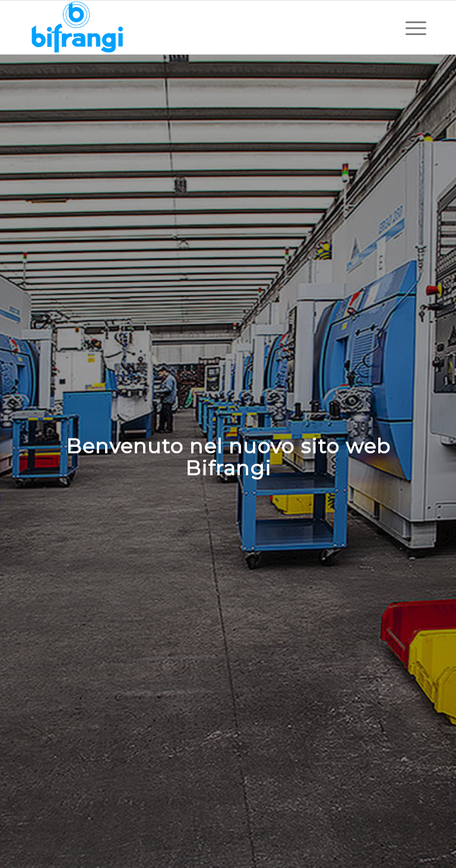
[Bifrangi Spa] (77, 27)
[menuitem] (410, 27)
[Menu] (410, 27)
